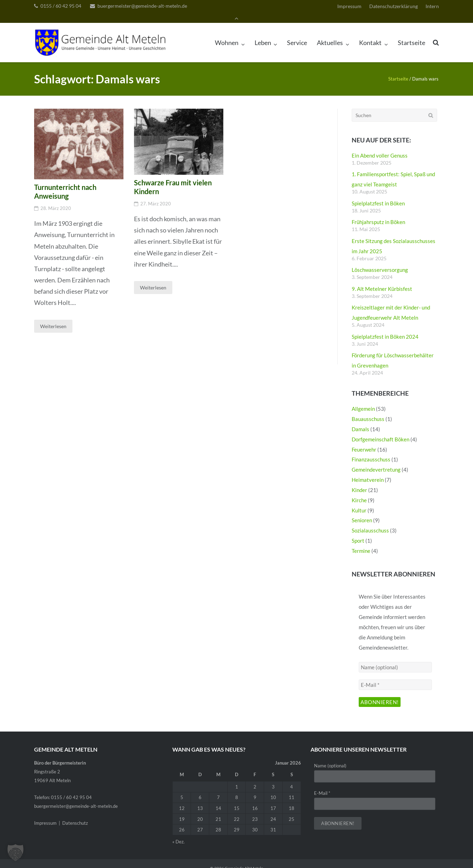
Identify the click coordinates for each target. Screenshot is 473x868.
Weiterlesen (53, 317)
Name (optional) (330, 757)
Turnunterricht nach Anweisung (65, 183)
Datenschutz (75, 814)
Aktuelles (330, 33)
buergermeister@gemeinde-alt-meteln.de (142, 7)
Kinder (359, 481)
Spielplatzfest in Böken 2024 (385, 327)
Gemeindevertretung (376, 461)
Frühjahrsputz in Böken (378, 213)
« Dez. (178, 832)
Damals (360, 420)
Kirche (359, 491)
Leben (263, 33)
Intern (432, 7)
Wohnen (227, 33)
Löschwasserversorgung (380, 261)
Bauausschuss (368, 410)
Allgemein (363, 400)
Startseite (411, 33)
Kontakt (370, 33)
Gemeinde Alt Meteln (244, 859)
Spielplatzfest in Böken (378, 194)
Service (297, 33)
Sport (358, 532)
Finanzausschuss (371, 451)
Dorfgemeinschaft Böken (381, 430)
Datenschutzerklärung (394, 7)
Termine (361, 542)
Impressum (349, 7)
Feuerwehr (364, 440)
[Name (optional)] (395, 658)
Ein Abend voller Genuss (380, 146)
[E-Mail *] (395, 676)
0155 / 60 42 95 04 (61, 7)
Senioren (362, 511)
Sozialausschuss (370, 522)
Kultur (359, 501)
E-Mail (322, 784)
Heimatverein (368, 471)
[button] (15, 853)
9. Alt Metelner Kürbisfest (382, 280)
